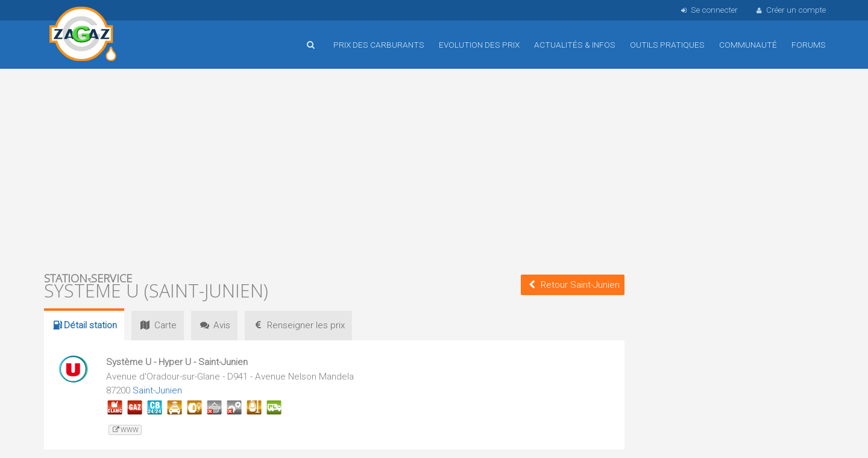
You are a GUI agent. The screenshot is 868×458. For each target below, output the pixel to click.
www (125, 430)
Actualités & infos (575, 45)
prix (298, 325)
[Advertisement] (334, 169)
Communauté (748, 45)
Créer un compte (790, 10)
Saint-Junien (157, 390)
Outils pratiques (667, 45)
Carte (157, 325)
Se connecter (708, 10)
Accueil (83, 36)
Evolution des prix (479, 45)
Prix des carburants (379, 45)
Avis (214, 325)
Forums (809, 45)
